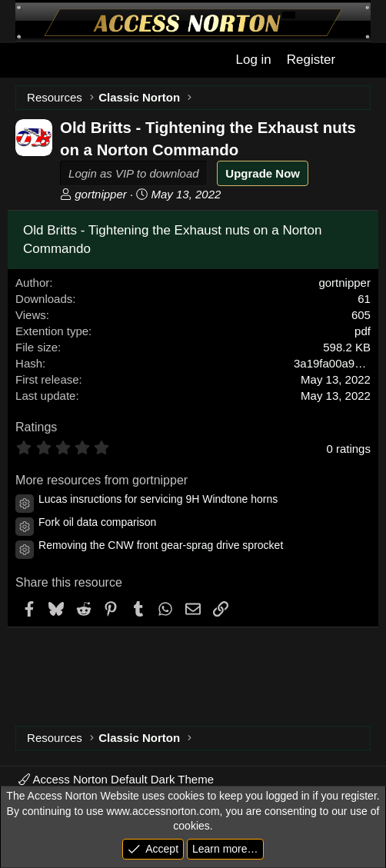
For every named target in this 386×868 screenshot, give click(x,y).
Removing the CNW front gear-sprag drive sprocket (161, 545)
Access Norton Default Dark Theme (116, 779)
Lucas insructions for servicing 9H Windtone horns (158, 499)
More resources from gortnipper (101, 480)
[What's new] (359, 60)
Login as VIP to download (134, 173)
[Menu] (26, 60)
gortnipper (101, 194)
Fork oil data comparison (97, 522)
